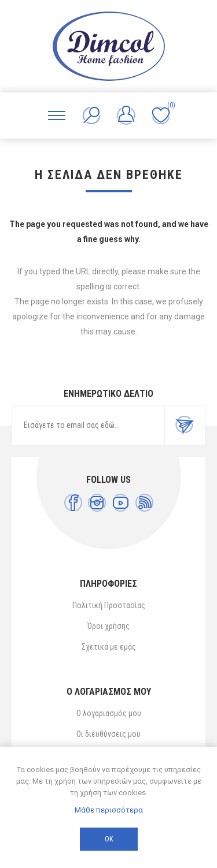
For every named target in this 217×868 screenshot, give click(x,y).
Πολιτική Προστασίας (109, 605)
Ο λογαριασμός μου (109, 713)
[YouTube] (121, 503)
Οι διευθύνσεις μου (108, 734)
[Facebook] (73, 503)
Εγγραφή (185, 425)
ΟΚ (109, 839)
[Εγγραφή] (88, 425)
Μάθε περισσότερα (109, 810)
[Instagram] (97, 503)
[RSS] (144, 503)
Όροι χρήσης (108, 626)
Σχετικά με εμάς (109, 647)
